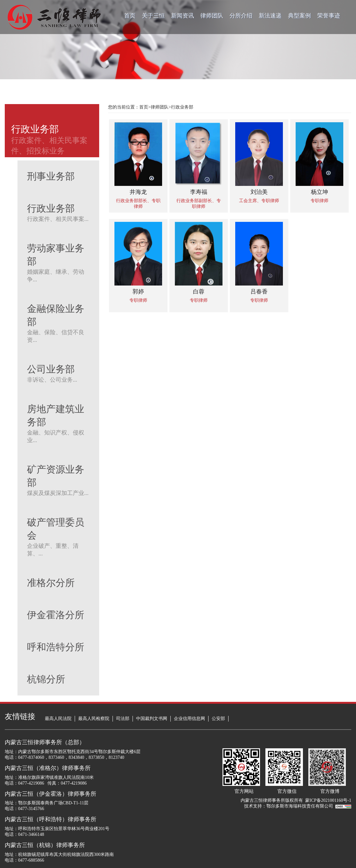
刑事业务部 (51, 176)
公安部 (218, 719)
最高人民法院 (58, 719)
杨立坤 (319, 192)
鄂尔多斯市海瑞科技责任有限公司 (301, 806)
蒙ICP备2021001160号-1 (328, 800)
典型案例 (299, 16)
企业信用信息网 (189, 719)
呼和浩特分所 (56, 647)
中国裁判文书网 (152, 719)
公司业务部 (51, 369)
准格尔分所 (51, 583)
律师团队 (212, 16)
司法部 (123, 719)
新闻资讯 (182, 16)
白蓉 (199, 292)
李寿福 (199, 192)
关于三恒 (153, 16)
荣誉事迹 (329, 16)
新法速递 (270, 16)
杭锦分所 (46, 679)
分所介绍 (241, 16)
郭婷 (138, 292)
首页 (130, 16)
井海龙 (138, 192)
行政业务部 (51, 208)
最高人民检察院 (94, 719)
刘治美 (259, 192)
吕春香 (259, 292)
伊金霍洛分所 (56, 615)
